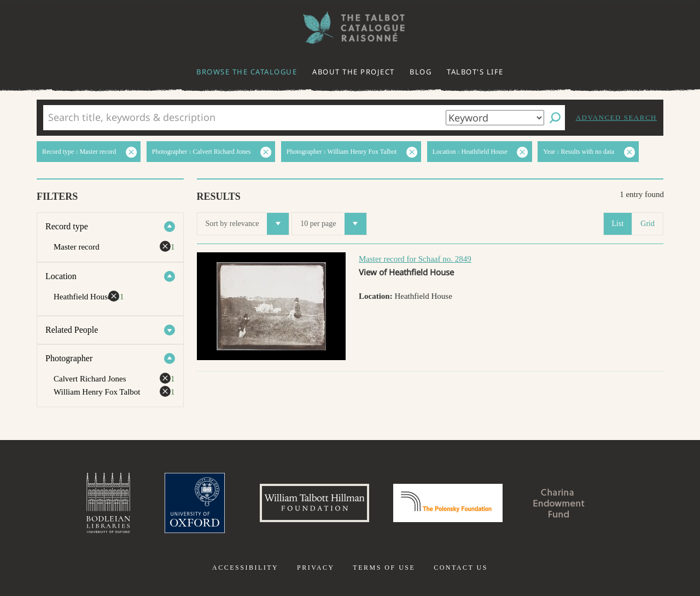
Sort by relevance (247, 224)
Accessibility (245, 568)
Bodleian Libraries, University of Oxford (108, 503)
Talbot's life (475, 72)
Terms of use (384, 568)
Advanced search (616, 117)
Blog (421, 72)
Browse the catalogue (247, 72)
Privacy (316, 568)
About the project (354, 72)
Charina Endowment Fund (559, 503)
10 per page (333, 224)
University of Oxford (195, 503)
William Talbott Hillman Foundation (314, 503)
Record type (67, 226)
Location (61, 276)
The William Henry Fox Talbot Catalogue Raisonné (350, 28)
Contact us (461, 568)
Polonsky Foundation (448, 503)
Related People (72, 330)
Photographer (69, 358)
